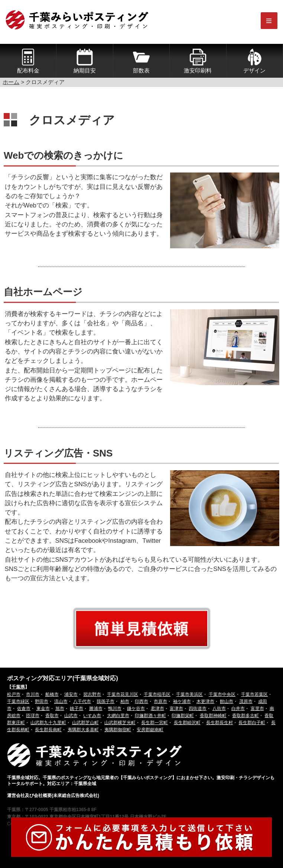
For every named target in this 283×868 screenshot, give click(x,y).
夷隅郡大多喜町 (83, 730)
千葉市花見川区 (123, 694)
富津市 (176, 709)
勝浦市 (96, 709)
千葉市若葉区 (254, 694)
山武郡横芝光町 (120, 723)
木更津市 (205, 701)
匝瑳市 (33, 716)
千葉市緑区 (18, 701)
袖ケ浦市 (182, 701)
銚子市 (77, 709)
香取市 (52, 716)
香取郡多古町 (245, 716)
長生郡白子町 (252, 723)
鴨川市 (115, 709)
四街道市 (198, 709)
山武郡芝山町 (85, 723)
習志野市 (92, 694)
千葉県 (18, 687)
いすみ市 (92, 716)
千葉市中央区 (222, 694)
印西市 (141, 701)
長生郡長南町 (48, 730)
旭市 (60, 709)
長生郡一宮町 (154, 723)
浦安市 (71, 694)
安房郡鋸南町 (150, 730)
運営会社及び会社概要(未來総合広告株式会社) (53, 796)
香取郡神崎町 (213, 716)
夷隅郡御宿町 (118, 730)
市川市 (33, 694)
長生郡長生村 (219, 723)
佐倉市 (24, 709)
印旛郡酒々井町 (150, 716)
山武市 (71, 716)
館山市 (227, 701)
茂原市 (246, 701)
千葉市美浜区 (189, 694)
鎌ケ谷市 (136, 709)
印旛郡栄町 (183, 716)
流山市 (61, 701)
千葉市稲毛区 (157, 694)
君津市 (157, 709)
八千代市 (82, 701)
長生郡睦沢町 (187, 723)
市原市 (160, 701)
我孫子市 (105, 701)
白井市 (238, 709)
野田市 (42, 701)
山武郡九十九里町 (48, 723)
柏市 (125, 701)
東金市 (43, 709)
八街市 (219, 709)
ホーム (11, 82)
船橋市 (52, 694)
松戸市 (14, 694)
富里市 (257, 709)
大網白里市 (118, 716)
